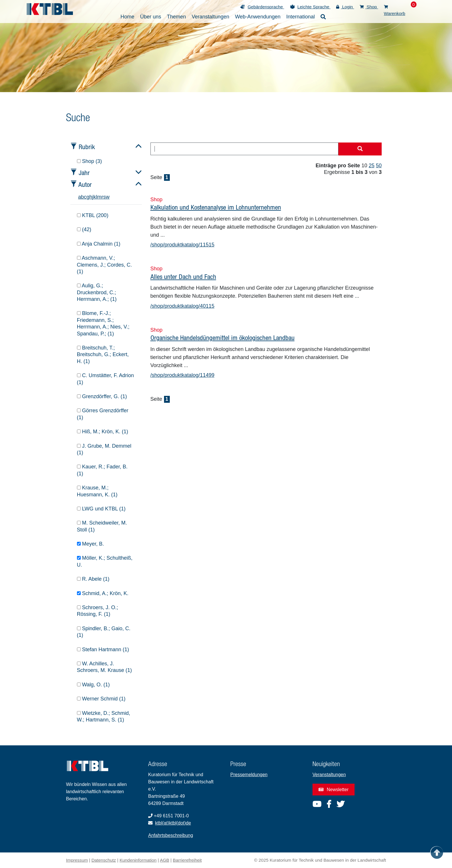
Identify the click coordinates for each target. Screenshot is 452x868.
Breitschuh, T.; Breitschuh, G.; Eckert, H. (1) (103, 355)
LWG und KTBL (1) (101, 509)
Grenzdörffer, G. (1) (102, 396)
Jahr (84, 173)
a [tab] (80, 197)
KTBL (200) (93, 215)
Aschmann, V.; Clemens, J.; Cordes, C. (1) (104, 265)
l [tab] (97, 197)
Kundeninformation (138, 860)
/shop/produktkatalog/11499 (182, 375)
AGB (165, 860)
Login (345, 7)
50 (379, 166)
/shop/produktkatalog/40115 (182, 306)
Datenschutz (104, 860)
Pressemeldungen (249, 775)
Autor (85, 184)
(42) (84, 229)
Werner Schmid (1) (101, 699)
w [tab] (108, 197)
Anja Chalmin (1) (99, 244)
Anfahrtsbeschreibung (171, 835)
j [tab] (93, 197)
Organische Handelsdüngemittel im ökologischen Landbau (223, 338)
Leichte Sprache (314, 7)
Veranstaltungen (329, 775)
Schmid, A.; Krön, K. (103, 593)
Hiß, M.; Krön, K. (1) (103, 432)
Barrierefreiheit (187, 860)
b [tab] (82, 197)
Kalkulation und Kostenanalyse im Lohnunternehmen (216, 207)
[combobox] (245, 149)
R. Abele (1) (93, 579)
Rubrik (87, 147)
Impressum (77, 860)
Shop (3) (90, 161)
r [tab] (102, 197)
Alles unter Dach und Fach (183, 277)
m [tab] (99, 197)
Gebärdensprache (266, 7)
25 (372, 166)
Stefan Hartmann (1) (103, 649)
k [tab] (95, 197)
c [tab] (85, 197)
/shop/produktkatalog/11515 (182, 245)
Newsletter (334, 790)
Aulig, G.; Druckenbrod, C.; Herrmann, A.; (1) (97, 292)
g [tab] (88, 197)
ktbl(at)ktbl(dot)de (173, 823)
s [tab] (104, 197)
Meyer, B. (91, 544)
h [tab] (91, 197)
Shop (369, 7)
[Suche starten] (360, 149)
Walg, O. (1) (93, 685)
